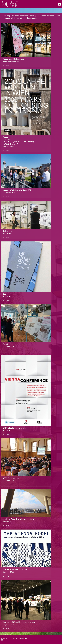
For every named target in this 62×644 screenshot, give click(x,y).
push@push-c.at (31, 18)
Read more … (6, 66)
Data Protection (12, 638)
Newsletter (22, 638)
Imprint (4, 638)
